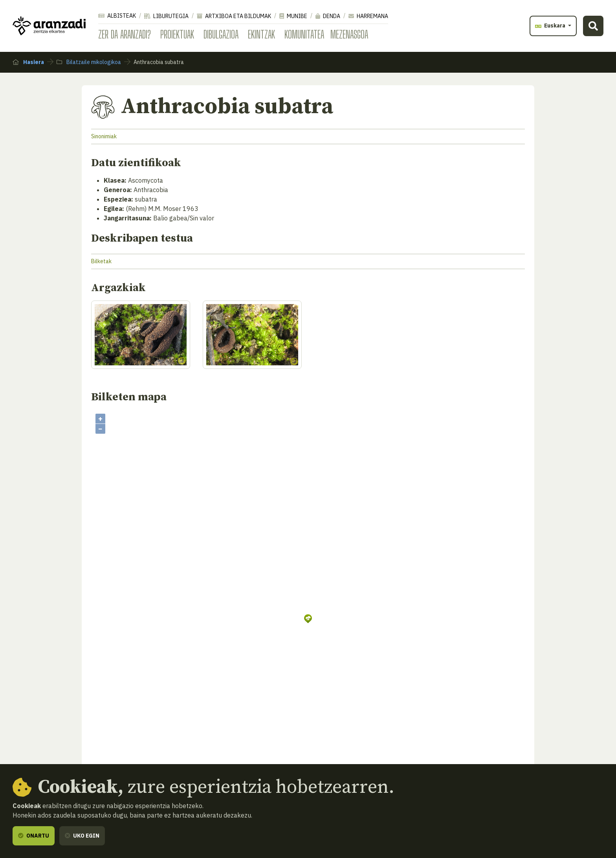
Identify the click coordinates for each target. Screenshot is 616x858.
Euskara (551, 26)
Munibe (293, 16)
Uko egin (82, 836)
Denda (328, 16)
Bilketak (101, 261)
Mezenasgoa (349, 34)
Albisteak (117, 16)
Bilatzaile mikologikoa (89, 62)
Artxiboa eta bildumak (234, 16)
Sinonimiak (104, 136)
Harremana (368, 16)
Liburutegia (166, 16)
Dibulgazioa (221, 34)
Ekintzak (261, 34)
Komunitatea (304, 34)
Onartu (34, 836)
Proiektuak (177, 34)
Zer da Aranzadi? (125, 34)
